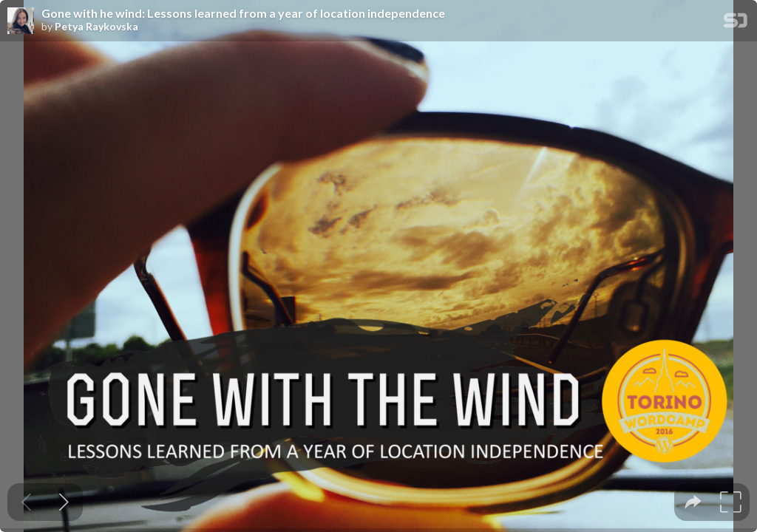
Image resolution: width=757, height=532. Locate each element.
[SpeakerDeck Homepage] (736, 23)
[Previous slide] (26, 502)
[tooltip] (693, 502)
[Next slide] (64, 502)
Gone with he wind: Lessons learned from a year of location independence (243, 13)
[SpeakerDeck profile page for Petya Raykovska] (21, 21)
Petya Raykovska (96, 27)
